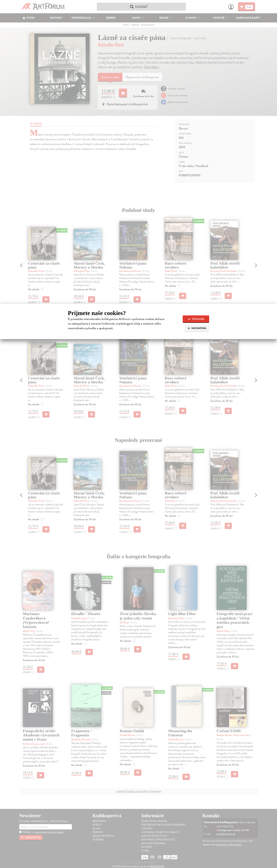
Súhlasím (196, 319)
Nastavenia (197, 328)
